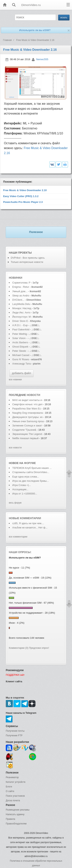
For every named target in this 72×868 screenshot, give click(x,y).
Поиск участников (15, 796)
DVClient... (18, 300)
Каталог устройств (16, 782)
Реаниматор (12, 777)
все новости (15, 448)
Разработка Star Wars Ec (27, 409)
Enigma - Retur (21, 287)
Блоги (9, 787)
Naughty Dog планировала (28, 413)
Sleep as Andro (21, 296)
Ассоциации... (20, 489)
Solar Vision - (20, 338)
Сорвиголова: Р (21, 283)
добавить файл (22, 373)
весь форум (15, 503)
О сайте (10, 791)
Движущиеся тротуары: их (27, 417)
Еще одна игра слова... (26, 477)
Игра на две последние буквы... (31, 481)
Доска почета (13, 801)
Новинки (16, 278)
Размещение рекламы (18, 810)
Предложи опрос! (39, 648)
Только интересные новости (27, 262)
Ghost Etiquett (20, 347)
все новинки (15, 380)
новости (33, 395)
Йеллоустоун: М (22, 317)
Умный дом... (20, 291)
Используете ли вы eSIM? (35, 30)
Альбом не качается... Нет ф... (30, 528)
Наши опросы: (20, 552)
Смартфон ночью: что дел (27, 404)
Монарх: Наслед (22, 308)
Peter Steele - (20, 351)
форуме (30, 463)
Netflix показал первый (26, 438)
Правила (10, 819)
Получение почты (15, 731)
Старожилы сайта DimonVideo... (31, 472)
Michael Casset (21, 355)
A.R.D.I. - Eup (20, 325)
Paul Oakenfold (21, 329)
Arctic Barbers (20, 342)
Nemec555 (42, 59)
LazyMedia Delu (21, 304)
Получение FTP (14, 736)
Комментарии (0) (19, 648)
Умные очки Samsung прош (28, 421)
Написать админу (15, 814)
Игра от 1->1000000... (25, 494)
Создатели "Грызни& (24, 430)
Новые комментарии (25, 518)
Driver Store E (20, 321)
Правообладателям (16, 824)
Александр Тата (22, 364)
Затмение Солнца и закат (27, 426)
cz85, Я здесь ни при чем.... (28, 523)
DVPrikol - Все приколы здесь (28, 258)
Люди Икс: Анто (21, 313)
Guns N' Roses (21, 359)
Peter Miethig (20, 334)
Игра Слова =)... (22, 485)
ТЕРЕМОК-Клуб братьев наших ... (32, 468)
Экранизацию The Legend (27, 434)
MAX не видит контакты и (27, 400)
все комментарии (18, 537)
